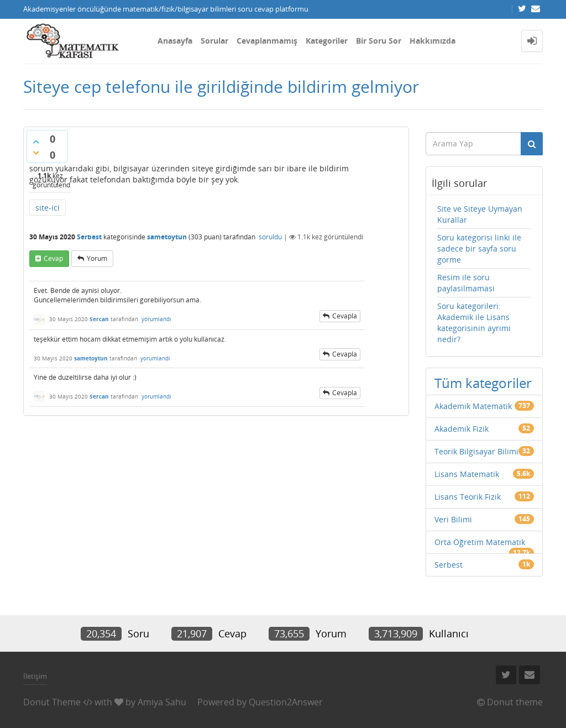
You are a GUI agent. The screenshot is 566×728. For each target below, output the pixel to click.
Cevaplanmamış (267, 41)
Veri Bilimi (453, 519)
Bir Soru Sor (379, 41)
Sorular (214, 41)
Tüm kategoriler (483, 383)
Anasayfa (175, 41)
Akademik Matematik (473, 406)
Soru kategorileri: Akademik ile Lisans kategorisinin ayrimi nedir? (474, 323)
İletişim (35, 676)
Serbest (89, 237)
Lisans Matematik (467, 474)
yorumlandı (156, 319)
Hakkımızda (433, 41)
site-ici (48, 208)
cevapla (345, 316)
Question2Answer (286, 702)
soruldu (270, 237)
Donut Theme (52, 702)
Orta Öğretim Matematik (480, 542)
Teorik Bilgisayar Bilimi (476, 451)
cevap (53, 258)
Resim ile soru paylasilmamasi (466, 283)
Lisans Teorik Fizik (468, 497)
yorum (97, 258)
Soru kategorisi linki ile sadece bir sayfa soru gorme (479, 248)
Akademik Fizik (462, 429)
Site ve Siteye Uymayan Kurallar (480, 214)
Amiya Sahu (162, 702)
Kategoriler (327, 41)
